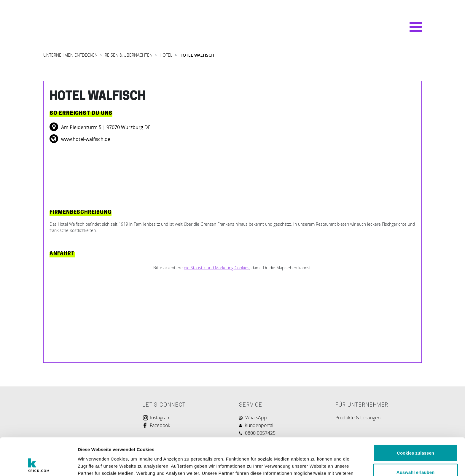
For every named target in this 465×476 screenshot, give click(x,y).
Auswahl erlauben (415, 437)
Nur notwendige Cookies (415, 457)
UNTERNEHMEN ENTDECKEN (70, 55)
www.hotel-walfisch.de (85, 139)
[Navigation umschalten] (413, 27)
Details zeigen (315, 464)
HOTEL (166, 55)
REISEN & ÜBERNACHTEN (129, 55)
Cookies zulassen (415, 418)
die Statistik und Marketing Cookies (217, 268)
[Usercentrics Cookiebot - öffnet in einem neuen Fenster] (38, 464)
